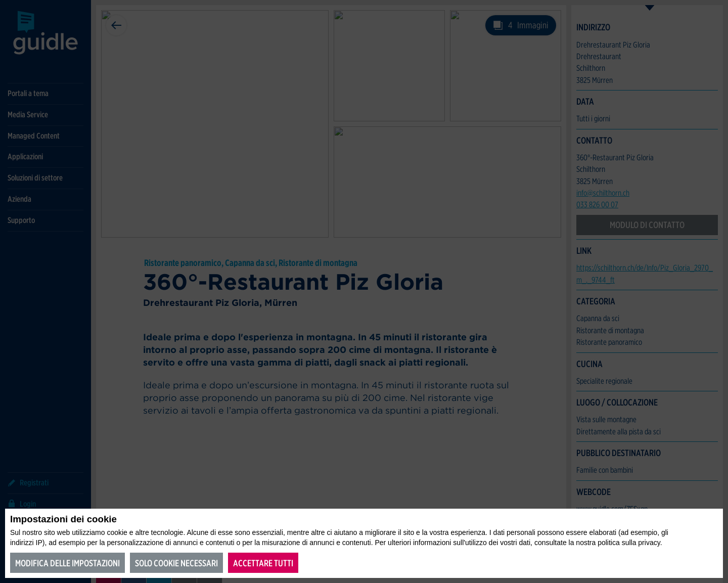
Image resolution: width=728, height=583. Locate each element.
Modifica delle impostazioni (67, 563)
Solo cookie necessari (176, 563)
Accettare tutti (263, 563)
